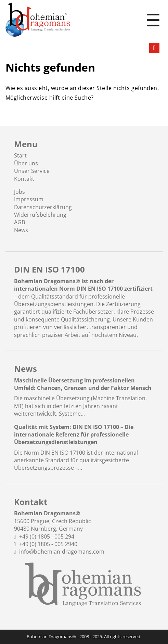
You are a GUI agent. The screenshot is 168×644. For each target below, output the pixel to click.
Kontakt (24, 179)
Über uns (26, 163)
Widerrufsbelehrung (40, 215)
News (21, 230)
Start (20, 155)
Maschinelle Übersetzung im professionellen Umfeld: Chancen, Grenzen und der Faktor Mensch (83, 384)
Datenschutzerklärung (43, 207)
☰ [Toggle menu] (153, 21)
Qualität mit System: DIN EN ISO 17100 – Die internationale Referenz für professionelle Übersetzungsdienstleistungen (74, 435)
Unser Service (32, 171)
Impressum (29, 199)
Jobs (20, 192)
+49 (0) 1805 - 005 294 (47, 536)
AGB (20, 222)
